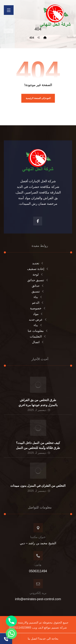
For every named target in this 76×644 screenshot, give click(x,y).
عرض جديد (38, 319)
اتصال (38, 342)
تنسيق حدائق (38, 280)
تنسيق (38, 291)
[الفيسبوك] (38, 221)
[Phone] (11, 621)
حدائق (38, 286)
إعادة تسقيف (38, 269)
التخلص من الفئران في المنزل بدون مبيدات (38, 486)
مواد (38, 314)
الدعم (38, 303)
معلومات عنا (38, 331)
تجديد (38, 263)
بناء (38, 297)
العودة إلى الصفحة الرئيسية (38, 98)
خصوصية (38, 308)
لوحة (38, 274)
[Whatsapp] (11, 634)
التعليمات (38, 336)
